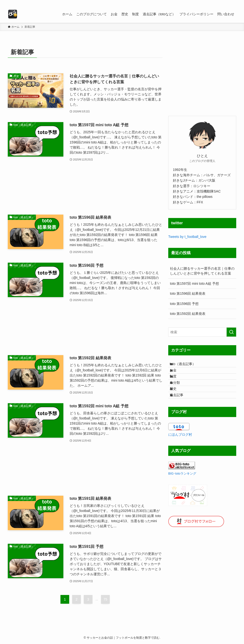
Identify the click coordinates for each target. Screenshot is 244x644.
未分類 (179, 396)
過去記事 (181, 416)
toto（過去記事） (187, 366)
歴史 (178, 406)
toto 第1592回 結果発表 (188, 314)
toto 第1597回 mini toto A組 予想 (194, 284)
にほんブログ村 (180, 458)
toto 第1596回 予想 (184, 304)
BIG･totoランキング (182, 497)
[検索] (233, 3)
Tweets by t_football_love (187, 237)
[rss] (227, 3)
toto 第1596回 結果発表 (188, 293)
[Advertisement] (85, 188)
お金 (178, 376)
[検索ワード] (202, 332)
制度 (178, 386)
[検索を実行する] (231, 332)
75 (105, 599)
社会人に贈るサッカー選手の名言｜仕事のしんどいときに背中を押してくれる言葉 (202, 271)
